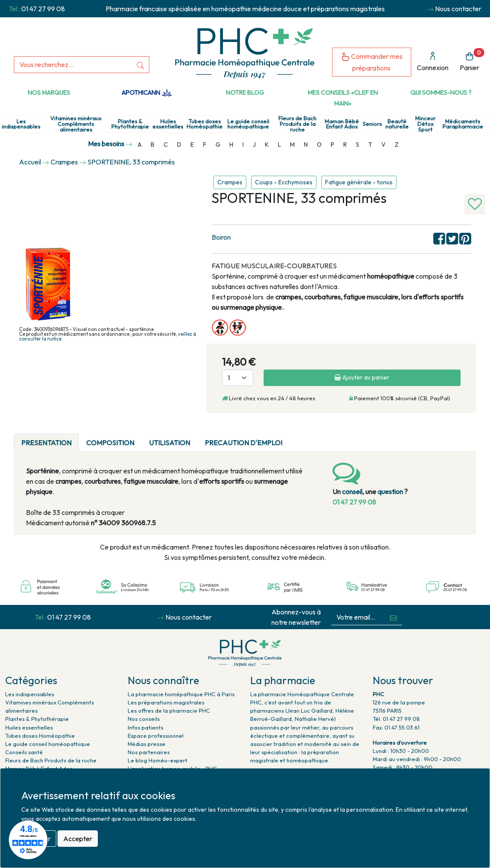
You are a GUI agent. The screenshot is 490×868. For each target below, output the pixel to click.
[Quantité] (238, 378)
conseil (352, 492)
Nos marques (49, 93)
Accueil (30, 162)
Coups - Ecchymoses (284, 182)
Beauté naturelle (397, 124)
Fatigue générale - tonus (359, 182)
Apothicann (147, 93)
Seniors (372, 124)
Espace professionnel (156, 736)
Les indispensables (21, 124)
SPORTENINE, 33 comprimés (131, 162)
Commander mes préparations (372, 62)
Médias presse (147, 744)
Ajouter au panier (362, 377)
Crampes (230, 182)
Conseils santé (24, 752)
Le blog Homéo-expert (158, 760)
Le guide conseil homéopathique (248, 124)
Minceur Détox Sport (425, 124)
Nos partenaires (149, 752)
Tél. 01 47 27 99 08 (396, 719)
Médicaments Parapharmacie (463, 124)
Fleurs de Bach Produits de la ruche (297, 124)
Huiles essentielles (168, 124)
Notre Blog (245, 93)
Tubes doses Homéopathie (205, 124)
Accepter (78, 839)
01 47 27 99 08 (43, 9)
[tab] (297, 437)
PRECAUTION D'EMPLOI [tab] (243, 443)
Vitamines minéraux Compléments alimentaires (76, 124)
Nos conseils (144, 719)
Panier (472, 60)
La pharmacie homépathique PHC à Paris (181, 694)
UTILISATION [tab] (169, 443)
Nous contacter (458, 9)
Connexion (433, 62)
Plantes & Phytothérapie (130, 124)
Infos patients (145, 727)
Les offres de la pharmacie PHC (169, 710)
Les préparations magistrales (166, 702)
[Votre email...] (358, 617)
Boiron (221, 237)
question (390, 492)
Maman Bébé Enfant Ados (342, 124)
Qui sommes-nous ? (441, 93)
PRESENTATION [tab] (46, 443)
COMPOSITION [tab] (110, 443)
